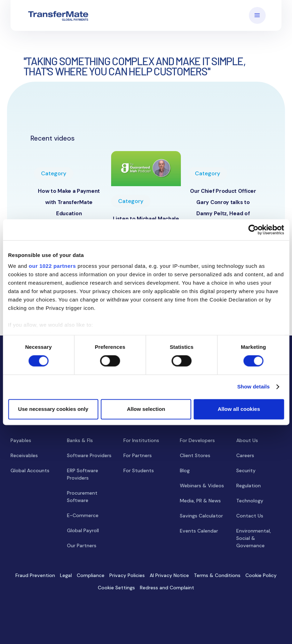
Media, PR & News (200, 501)
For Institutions (141, 440)
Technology (250, 501)
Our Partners (82, 545)
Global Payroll (83, 530)
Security (246, 470)
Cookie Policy (261, 575)
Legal (66, 575)
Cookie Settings (116, 588)
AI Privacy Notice (169, 575)
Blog (185, 470)
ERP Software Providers (83, 474)
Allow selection (146, 409)
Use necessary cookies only (53, 409)
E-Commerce (83, 515)
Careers (245, 455)
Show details (254, 387)
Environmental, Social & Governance (254, 538)
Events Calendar (199, 531)
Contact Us (250, 516)
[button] (257, 15)
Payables (21, 440)
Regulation (249, 486)
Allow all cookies (239, 409)
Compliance (91, 575)
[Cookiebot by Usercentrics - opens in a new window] (253, 230)
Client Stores (195, 455)
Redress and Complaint (167, 588)
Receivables (24, 455)
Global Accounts (30, 470)
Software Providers (89, 455)
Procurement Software (82, 497)
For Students (139, 470)
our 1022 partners (52, 266)
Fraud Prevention (35, 575)
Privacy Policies (127, 575)
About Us (247, 440)
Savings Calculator (201, 516)
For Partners (138, 455)
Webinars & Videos (202, 486)
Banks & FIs (80, 440)
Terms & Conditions (217, 575)
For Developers (197, 440)
